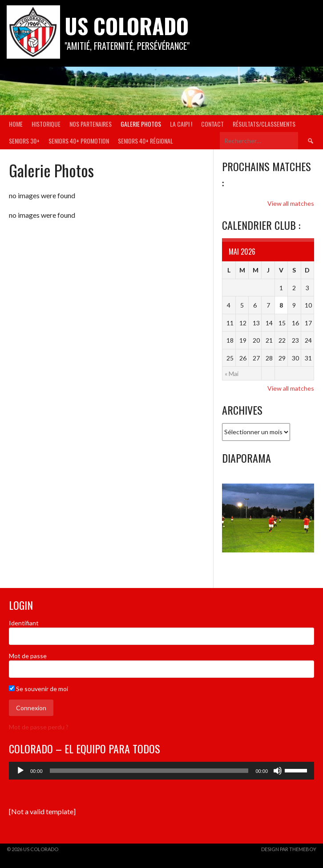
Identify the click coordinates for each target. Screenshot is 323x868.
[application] (161, 771)
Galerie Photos (141, 124)
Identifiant (24, 623)
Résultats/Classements (264, 124)
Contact (212, 124)
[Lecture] (20, 771)
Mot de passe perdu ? (39, 727)
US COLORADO (127, 26)
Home (16, 124)
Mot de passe (28, 656)
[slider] (149, 771)
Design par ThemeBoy (289, 849)
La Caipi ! (181, 124)
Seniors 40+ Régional (145, 141)
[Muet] (278, 771)
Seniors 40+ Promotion (79, 141)
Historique (46, 124)
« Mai (232, 374)
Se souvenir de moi (38, 689)
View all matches (291, 203)
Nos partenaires (91, 124)
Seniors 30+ (24, 141)
